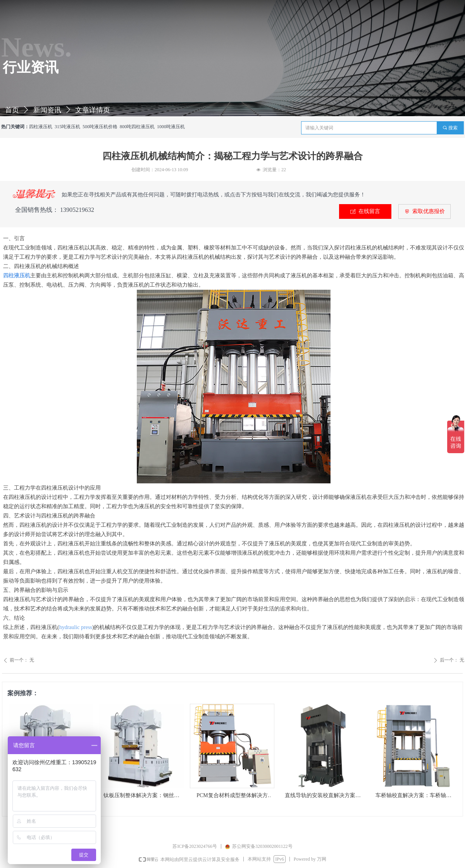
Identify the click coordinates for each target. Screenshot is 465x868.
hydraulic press (76, 627)
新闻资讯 (47, 110)
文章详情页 (93, 110)
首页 (12, 110)
